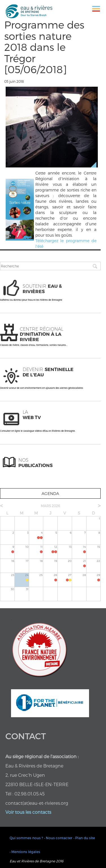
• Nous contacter (58, 838)
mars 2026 (50, 506)
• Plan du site (84, 838)
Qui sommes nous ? (26, 838)
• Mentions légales (25, 852)
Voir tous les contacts (28, 812)
